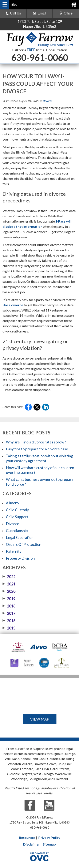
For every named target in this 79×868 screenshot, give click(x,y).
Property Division (20, 558)
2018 (9, 606)
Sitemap (49, 844)
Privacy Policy (49, 837)
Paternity (14, 551)
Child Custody (17, 510)
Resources (27, 837)
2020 (9, 591)
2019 (9, 599)
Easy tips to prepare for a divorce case (37, 449)
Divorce (47, 101)
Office (66, 13)
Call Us (13, 13)
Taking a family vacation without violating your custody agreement (39, 458)
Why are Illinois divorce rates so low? (36, 442)
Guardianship (17, 530)
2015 (9, 628)
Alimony (13, 503)
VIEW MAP (40, 719)
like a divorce (13, 305)
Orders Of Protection (24, 544)
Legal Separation (20, 537)
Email (39, 13)
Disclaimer (31, 844)
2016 (9, 621)
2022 (9, 577)
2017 (9, 613)
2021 (9, 584)
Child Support (17, 517)
